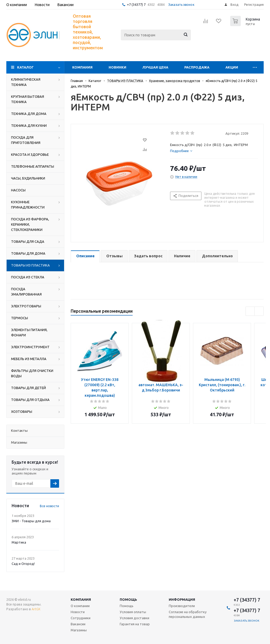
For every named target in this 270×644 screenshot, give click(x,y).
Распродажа (197, 67)
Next (259, 311)
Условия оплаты (133, 612)
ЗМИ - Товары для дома (31, 521)
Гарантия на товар (135, 624)
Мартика (19, 542)
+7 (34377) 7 (136, 4)
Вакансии (78, 624)
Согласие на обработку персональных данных (188, 614)
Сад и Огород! (23, 564)
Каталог (25, 67)
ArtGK (36, 609)
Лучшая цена (155, 67)
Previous (250, 311)
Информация (182, 599)
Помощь (128, 599)
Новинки (117, 67)
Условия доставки (134, 618)
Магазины (79, 630)
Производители (182, 606)
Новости (78, 612)
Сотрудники (81, 618)
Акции (232, 67)
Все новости (49, 506)
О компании (80, 606)
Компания (82, 67)
